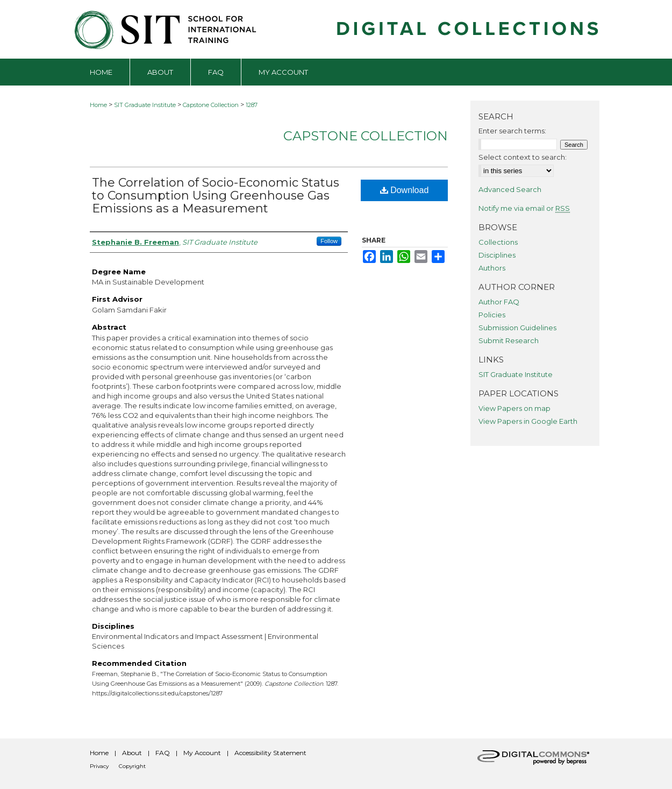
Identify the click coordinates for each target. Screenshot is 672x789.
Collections (498, 242)
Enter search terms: (512, 131)
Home (98, 105)
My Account (202, 753)
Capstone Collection (211, 105)
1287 (252, 105)
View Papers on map (514, 408)
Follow (329, 241)
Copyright (132, 766)
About (132, 753)
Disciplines (497, 255)
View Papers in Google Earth (528, 421)
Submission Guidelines (517, 328)
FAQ (163, 753)
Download (405, 190)
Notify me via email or (524, 208)
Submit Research (509, 340)
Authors (492, 268)
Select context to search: (523, 157)
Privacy (99, 766)
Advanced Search (510, 189)
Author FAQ (499, 302)
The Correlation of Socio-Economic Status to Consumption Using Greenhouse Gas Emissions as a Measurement (216, 196)
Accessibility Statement (270, 753)
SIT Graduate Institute (145, 105)
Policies (492, 315)
